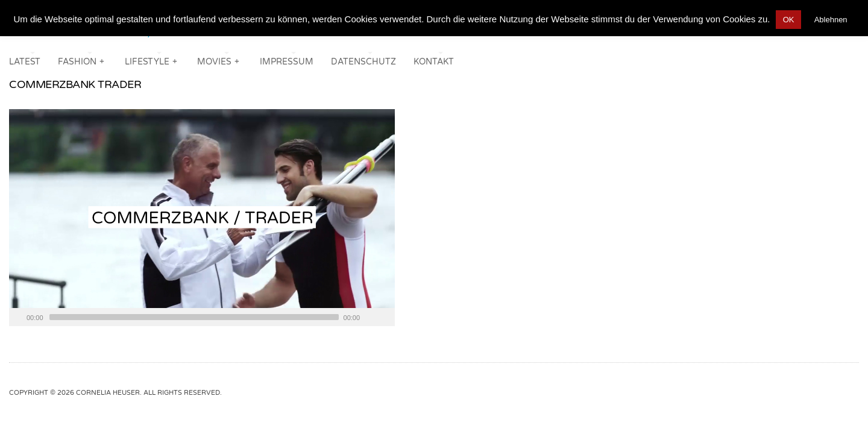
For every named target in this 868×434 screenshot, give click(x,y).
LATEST (25, 62)
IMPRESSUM (287, 62)
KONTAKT (434, 62)
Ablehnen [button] (831, 20)
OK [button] (789, 20)
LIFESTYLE (152, 61)
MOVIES (219, 61)
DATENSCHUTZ (363, 62)
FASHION (82, 61)
